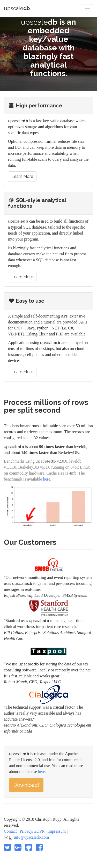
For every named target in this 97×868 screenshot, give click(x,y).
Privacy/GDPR (32, 831)
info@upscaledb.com (31, 837)
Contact (10, 831)
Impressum (57, 831)
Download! (26, 785)
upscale (17, 8)
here (47, 479)
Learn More (22, 176)
